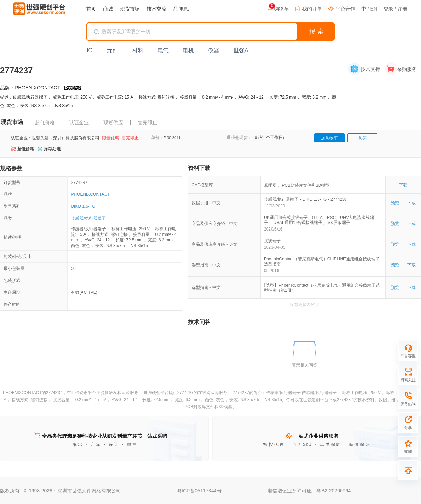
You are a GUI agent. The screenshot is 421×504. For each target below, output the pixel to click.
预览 (395, 203)
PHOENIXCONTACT (90, 194)
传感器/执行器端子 (88, 218)
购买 (362, 138)
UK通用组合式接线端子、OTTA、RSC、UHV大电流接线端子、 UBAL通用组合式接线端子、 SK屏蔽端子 (319, 220)
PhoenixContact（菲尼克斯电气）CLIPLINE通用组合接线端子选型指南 (322, 261)
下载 (403, 185)
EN (374, 9)
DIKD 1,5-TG (83, 206)
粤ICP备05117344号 (199, 491)
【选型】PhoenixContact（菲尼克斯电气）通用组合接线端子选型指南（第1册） (322, 288)
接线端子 (272, 241)
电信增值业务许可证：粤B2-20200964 (309, 491)
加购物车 (329, 138)
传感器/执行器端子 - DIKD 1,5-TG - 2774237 (305, 199)
